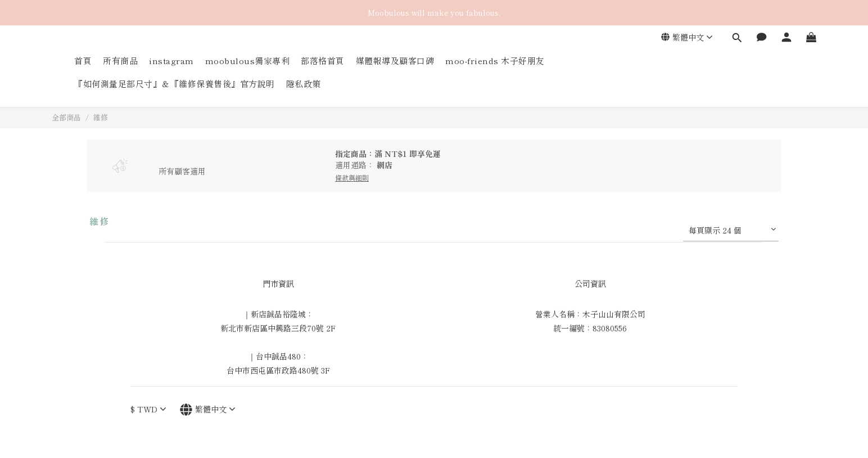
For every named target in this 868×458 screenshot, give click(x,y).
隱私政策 (304, 84)
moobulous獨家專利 (248, 60)
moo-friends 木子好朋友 (495, 60)
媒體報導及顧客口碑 (395, 60)
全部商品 (66, 117)
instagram (171, 60)
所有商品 (120, 60)
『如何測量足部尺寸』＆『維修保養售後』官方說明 (175, 84)
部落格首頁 (323, 60)
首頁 (83, 60)
